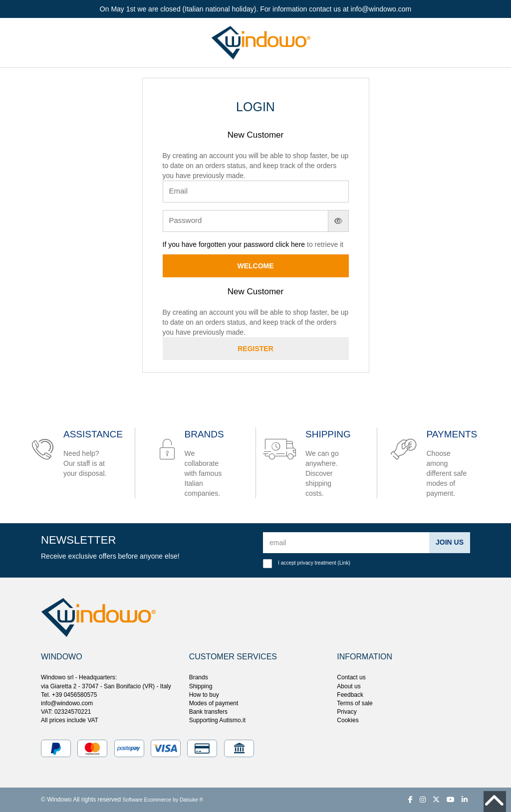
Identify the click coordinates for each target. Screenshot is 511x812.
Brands (199, 677)
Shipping (201, 686)
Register (255, 349)
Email (179, 191)
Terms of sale (355, 703)
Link (344, 563)
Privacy (347, 712)
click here (290, 244)
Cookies (348, 720)
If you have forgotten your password (219, 244)
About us (349, 686)
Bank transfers (208, 712)
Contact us (351, 677)
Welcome (255, 266)
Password (186, 220)
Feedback (350, 695)
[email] (346, 543)
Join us (450, 542)
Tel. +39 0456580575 (69, 695)
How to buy (204, 695)
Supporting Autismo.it (217, 720)
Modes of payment (214, 703)
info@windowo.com (67, 703)
